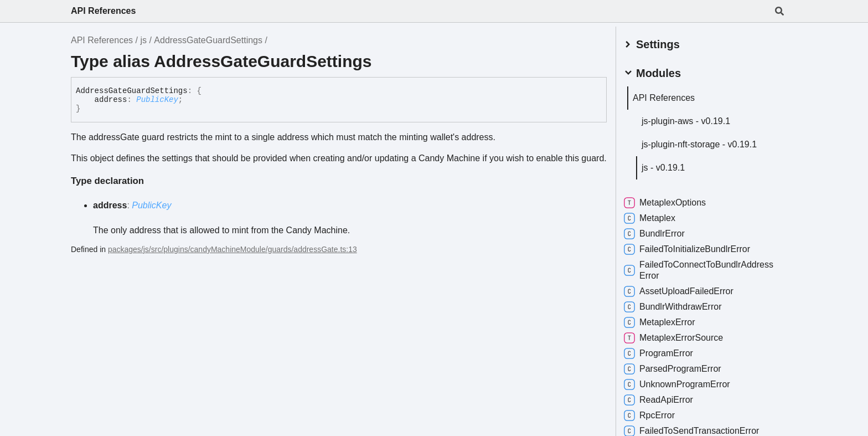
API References (103, 11)
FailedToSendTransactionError (698, 429)
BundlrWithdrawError (680, 305)
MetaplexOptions (671, 201)
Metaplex (656, 216)
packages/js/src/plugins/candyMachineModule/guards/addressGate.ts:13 (232, 249)
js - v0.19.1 (670, 165)
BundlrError (661, 232)
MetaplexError (666, 320)
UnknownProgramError (684, 382)
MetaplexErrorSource (680, 336)
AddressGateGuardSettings (208, 40)
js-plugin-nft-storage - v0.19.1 (706, 142)
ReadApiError (665, 398)
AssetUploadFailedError (685, 289)
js (143, 40)
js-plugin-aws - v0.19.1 (693, 119)
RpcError (656, 413)
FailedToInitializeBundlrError (694, 247)
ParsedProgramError (679, 367)
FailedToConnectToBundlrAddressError (705, 268)
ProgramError (665, 351)
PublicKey (157, 100)
